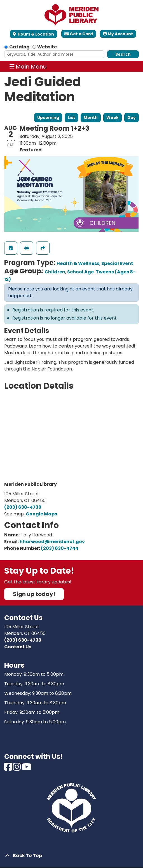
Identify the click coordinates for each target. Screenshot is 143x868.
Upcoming (48, 118)
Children (55, 272)
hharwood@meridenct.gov (52, 542)
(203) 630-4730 (23, 507)
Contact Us (18, 647)
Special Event (117, 263)
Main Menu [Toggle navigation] (28, 66)
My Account (118, 34)
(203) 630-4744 (60, 548)
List (71, 118)
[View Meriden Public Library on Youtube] (27, 769)
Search (123, 54)
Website (47, 47)
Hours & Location (35, 34)
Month (91, 118)
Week (112, 118)
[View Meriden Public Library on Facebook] (9, 769)
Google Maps (41, 514)
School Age (80, 272)
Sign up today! (34, 594)
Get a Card (79, 34)
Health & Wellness (78, 263)
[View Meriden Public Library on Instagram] (17, 769)
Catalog (19, 47)
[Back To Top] (71, 856)
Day (132, 118)
